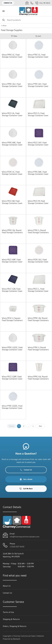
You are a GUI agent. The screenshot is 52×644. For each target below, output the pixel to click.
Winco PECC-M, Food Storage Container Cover (38, 202)
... (28, 426)
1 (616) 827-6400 (17, 547)
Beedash (17, 639)
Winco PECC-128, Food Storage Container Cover (12, 290)
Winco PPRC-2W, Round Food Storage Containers (38, 319)
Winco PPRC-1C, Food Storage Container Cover (12, 56)
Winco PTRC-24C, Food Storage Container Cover (38, 85)
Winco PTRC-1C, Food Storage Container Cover (38, 56)
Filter (14, 36)
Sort (38, 36)
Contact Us (8, 3)
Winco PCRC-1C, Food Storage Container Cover (12, 173)
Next (40, 426)
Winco (4, 26)
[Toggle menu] (3, 11)
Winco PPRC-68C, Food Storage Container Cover (12, 144)
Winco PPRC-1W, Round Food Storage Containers (12, 231)
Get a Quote (26, 479)
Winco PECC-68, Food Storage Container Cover (12, 202)
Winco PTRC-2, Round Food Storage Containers (38, 348)
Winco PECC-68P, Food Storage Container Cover (12, 261)
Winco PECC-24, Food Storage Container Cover (12, 114)
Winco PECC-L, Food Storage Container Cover (38, 290)
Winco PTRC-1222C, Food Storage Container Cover (12, 407)
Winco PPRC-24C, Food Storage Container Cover (12, 85)
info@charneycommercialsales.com (25, 537)
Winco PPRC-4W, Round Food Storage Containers (38, 378)
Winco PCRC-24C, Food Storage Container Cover (38, 261)
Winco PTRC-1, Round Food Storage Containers (38, 231)
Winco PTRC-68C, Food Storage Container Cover (38, 173)
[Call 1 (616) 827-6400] (32, 3)
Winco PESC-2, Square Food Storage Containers (12, 319)
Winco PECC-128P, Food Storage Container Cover (12, 378)
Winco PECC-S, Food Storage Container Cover (38, 114)
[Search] (26, 20)
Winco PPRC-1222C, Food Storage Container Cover (12, 348)
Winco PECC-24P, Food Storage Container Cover (38, 144)
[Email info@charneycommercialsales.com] (27, 3)
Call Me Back (43, 3)
